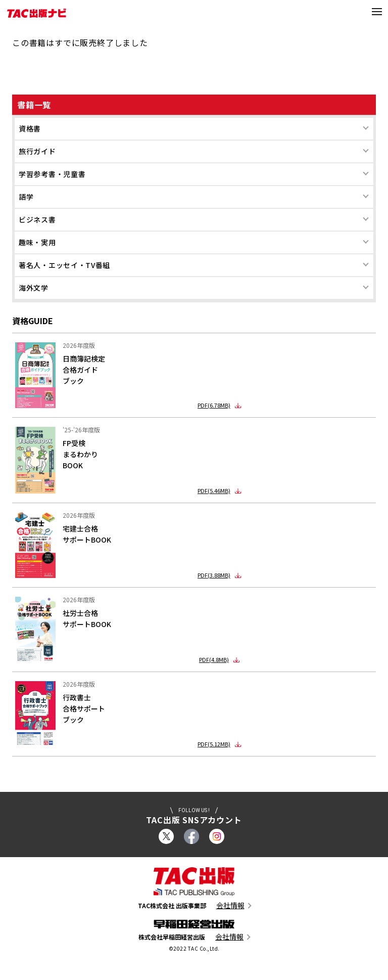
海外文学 (34, 288)
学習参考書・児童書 (52, 174)
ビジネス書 (37, 219)
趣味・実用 (37, 242)
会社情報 (230, 905)
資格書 (30, 128)
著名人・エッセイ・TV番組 (64, 265)
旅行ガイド (37, 151)
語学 (26, 197)
